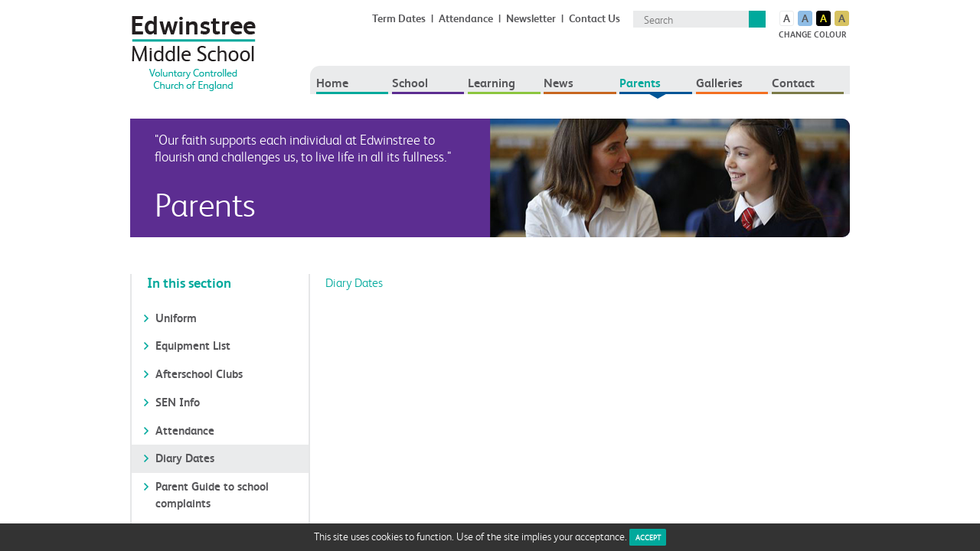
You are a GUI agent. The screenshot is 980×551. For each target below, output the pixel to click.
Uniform (176, 318)
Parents (640, 83)
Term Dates (399, 18)
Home (332, 83)
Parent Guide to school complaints (212, 495)
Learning (492, 83)
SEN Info (178, 402)
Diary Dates (185, 458)
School (410, 83)
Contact (793, 83)
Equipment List (193, 346)
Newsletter (531, 18)
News (559, 83)
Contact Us (595, 18)
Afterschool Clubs (199, 374)
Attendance (466, 18)
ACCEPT (648, 537)
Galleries (719, 83)
